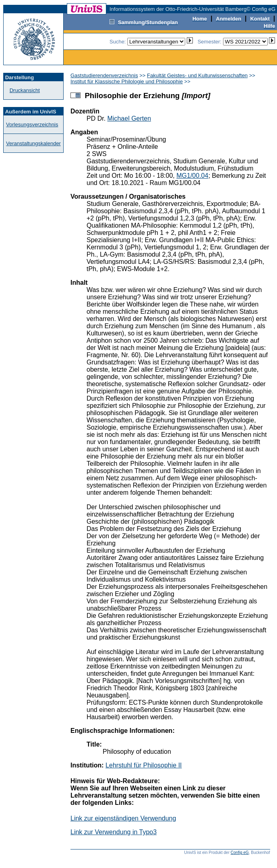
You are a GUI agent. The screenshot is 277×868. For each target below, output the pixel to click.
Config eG (240, 853)
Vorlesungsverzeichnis (32, 124)
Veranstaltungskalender (33, 143)
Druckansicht (25, 90)
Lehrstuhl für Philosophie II (144, 765)
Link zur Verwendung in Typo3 (114, 832)
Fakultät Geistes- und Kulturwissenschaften (197, 75)
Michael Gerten (129, 118)
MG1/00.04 (192, 176)
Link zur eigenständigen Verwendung (123, 818)
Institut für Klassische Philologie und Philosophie (127, 81)
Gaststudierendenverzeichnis (104, 75)
